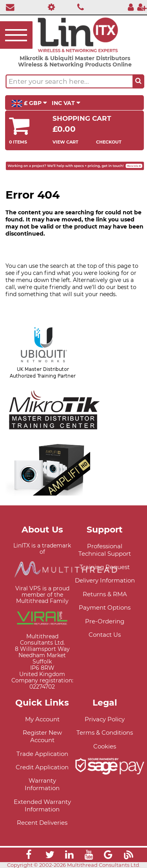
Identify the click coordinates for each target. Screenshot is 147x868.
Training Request (105, 567)
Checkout (109, 142)
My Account (42, 719)
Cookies (105, 746)
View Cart (65, 142)
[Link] (29, 856)
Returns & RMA (105, 594)
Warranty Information (42, 784)
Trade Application (42, 754)
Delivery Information (105, 580)
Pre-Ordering (105, 621)
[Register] (142, 7)
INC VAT (66, 103)
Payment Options (105, 607)
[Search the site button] (138, 81)
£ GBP (29, 103)
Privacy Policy (105, 719)
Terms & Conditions (105, 733)
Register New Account (42, 736)
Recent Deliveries (42, 823)
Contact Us (105, 635)
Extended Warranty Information (42, 805)
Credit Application (42, 767)
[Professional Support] (50, 7)
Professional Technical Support (105, 550)
